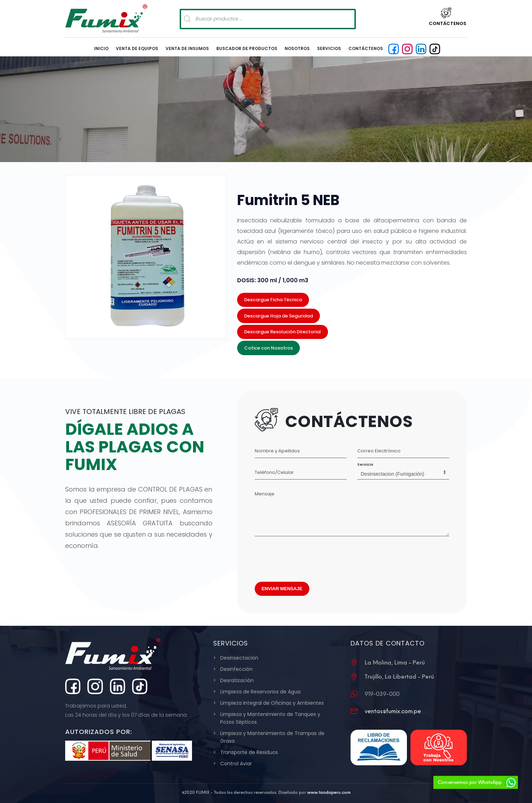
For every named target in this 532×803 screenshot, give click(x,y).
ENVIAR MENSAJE (282, 589)
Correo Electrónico (379, 451)
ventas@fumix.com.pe (393, 711)
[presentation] (308, 557)
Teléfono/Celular (274, 472)
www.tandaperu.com (329, 792)
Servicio (365, 465)
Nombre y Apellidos (277, 451)
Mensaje (265, 494)
